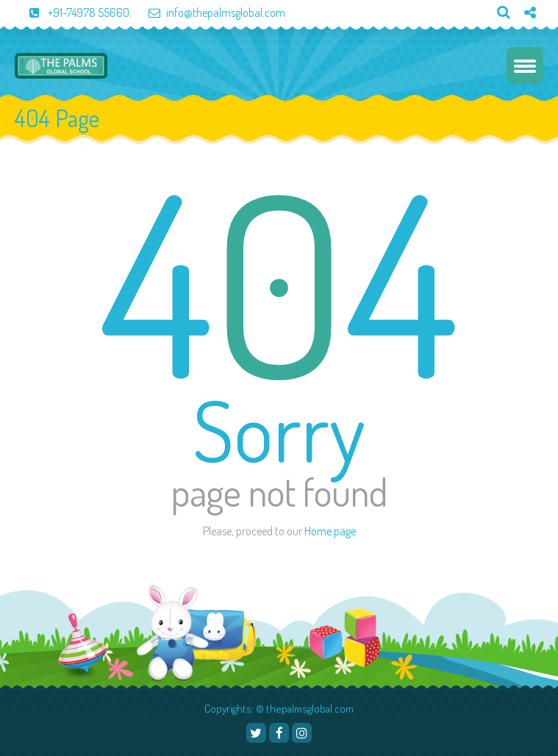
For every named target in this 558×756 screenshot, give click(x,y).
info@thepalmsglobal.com (210, 13)
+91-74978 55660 (72, 13)
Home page (330, 531)
